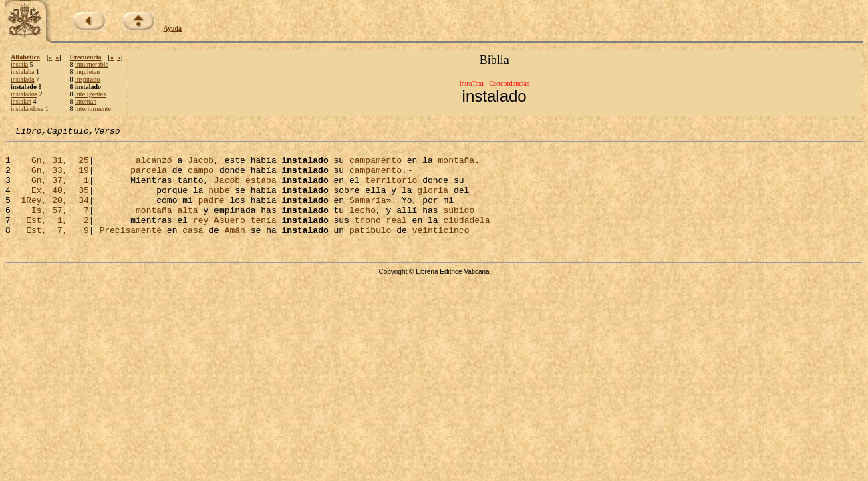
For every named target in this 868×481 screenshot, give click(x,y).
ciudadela (466, 238)
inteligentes (90, 94)
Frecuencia (86, 57)
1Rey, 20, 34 (52, 214)
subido (459, 226)
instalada (23, 79)
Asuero (230, 238)
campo (201, 178)
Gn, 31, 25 (52, 166)
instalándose (27, 109)
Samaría (368, 214)
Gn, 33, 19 (52, 178)
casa (193, 250)
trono (368, 238)
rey (201, 238)
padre (211, 214)
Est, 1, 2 (52, 238)
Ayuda (173, 28)
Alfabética (25, 57)
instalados (24, 94)
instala (19, 64)
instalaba (23, 72)
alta (187, 226)
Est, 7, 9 (52, 250)
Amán (235, 250)
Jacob (201, 166)
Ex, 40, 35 (52, 202)
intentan (86, 101)
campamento (376, 166)
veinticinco (440, 250)
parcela (149, 178)
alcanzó (154, 166)
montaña (456, 166)
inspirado (87, 79)
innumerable (92, 64)
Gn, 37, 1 (52, 190)
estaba (261, 190)
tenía (264, 238)
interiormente (93, 109)
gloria (433, 202)
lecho (363, 226)
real (397, 238)
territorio (391, 190)
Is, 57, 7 (52, 226)
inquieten (87, 72)
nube (219, 202)
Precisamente (130, 250)
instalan (21, 101)
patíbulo (370, 250)
